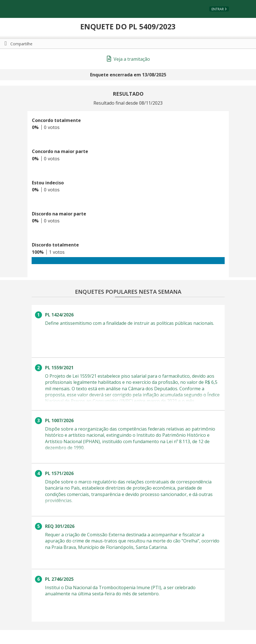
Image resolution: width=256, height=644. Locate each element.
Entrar (218, 9)
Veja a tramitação (128, 59)
